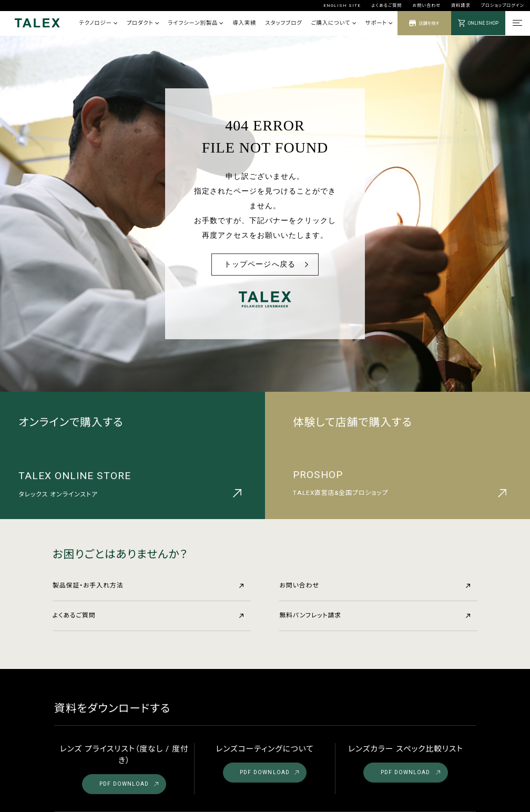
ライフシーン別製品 (195, 23)
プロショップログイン (503, 5)
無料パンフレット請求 (375, 615)
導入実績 (244, 23)
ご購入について (333, 23)
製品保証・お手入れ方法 (148, 585)
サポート (379, 23)
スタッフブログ (283, 23)
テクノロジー (98, 23)
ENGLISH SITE (342, 5)
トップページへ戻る (259, 264)
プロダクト (143, 23)
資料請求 (461, 5)
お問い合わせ (426, 5)
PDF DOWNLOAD (129, 784)
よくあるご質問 (386, 5)
